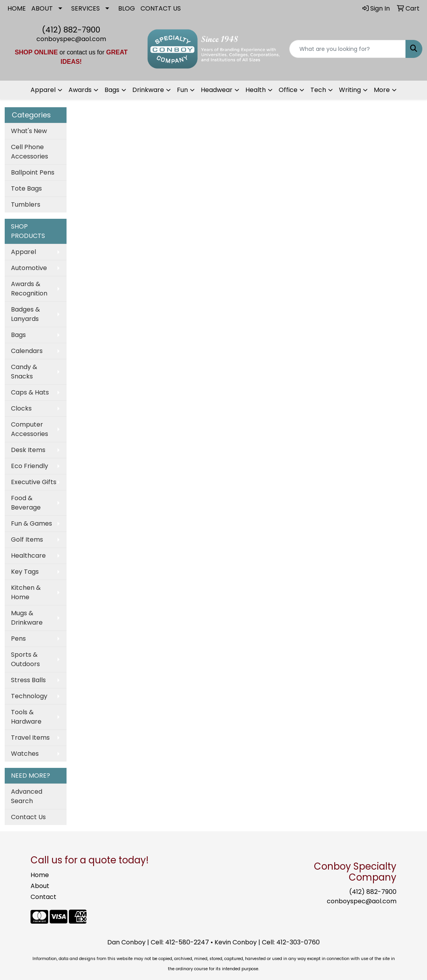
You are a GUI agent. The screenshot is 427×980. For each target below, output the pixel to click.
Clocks (21, 408)
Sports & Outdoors (25, 659)
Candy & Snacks (24, 372)
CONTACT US (161, 8)
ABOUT (42, 8)
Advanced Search (27, 796)
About (40, 886)
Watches (25, 754)
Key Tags (25, 572)
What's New (29, 131)
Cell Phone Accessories (30, 152)
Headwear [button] (217, 90)
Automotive (29, 268)
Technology (29, 696)
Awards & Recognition (29, 289)
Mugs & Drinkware (27, 618)
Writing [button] (350, 90)
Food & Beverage (26, 503)
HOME (17, 8)
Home (40, 875)
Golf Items (27, 540)
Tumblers (26, 204)
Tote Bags (26, 188)
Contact (43, 897)
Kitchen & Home (26, 592)
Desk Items (28, 450)
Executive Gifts (34, 482)
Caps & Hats (30, 392)
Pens (18, 639)
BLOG (127, 8)
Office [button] (288, 90)
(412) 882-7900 (71, 30)
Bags (18, 335)
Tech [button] (318, 90)
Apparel (23, 252)
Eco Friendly (30, 466)
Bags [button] (112, 90)
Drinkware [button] (148, 90)
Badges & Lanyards (25, 314)
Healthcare (28, 556)
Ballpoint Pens (33, 172)
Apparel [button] (43, 90)
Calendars (27, 351)
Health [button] (256, 90)
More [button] (382, 90)
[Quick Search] (348, 49)
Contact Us (28, 817)
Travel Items (30, 738)
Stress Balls (28, 680)
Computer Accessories (30, 429)
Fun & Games (32, 523)
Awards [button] (80, 90)
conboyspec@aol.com (71, 39)
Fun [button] (182, 90)
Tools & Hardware (26, 717)
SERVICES (86, 8)
